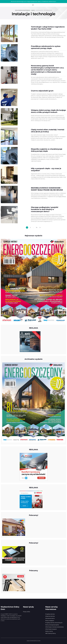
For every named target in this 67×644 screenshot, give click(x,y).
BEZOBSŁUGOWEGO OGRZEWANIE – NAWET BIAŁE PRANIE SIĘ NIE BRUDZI (47, 189)
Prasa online (27, 612)
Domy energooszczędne (52, 625)
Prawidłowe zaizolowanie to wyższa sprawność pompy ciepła (46, 47)
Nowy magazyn (50, 620)
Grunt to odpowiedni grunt (42, 91)
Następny (40, 227)
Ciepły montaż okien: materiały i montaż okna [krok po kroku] (48, 131)
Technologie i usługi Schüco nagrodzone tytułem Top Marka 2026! (48, 28)
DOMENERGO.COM (35, 641)
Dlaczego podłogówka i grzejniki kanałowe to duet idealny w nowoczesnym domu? (45, 209)
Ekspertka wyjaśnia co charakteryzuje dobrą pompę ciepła (47, 150)
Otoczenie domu (50, 618)
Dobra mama (49, 631)
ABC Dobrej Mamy (51, 633)
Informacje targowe (51, 629)
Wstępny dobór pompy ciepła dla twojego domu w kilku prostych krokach (48, 111)
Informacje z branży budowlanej (54, 627)
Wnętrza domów (50, 616)
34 (37, 227)
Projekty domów (50, 614)
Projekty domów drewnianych (54, 623)
